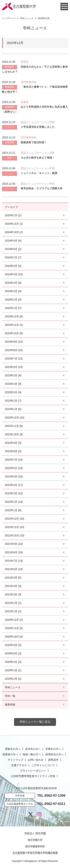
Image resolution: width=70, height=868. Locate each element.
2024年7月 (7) (13, 257)
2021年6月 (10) (14, 569)
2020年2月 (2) (13, 679)
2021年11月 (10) (15, 527)
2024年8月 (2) (13, 249)
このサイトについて (43, 765)
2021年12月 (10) (15, 519)
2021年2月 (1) (13, 603)
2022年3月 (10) (14, 493)
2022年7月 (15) (14, 460)
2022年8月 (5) (13, 451)
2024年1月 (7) (13, 308)
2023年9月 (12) (14, 342)
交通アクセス (19, 765)
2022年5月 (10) (14, 477)
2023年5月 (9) (13, 375)
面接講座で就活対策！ (34, 142)
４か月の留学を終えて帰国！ (38, 158)
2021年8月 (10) (14, 552)
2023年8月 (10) (14, 350)
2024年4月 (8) (13, 283)
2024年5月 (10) (14, 274)
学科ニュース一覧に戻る (35, 722)
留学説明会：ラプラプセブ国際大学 (42, 188)
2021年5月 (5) (13, 578)
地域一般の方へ (32, 754)
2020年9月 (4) (13, 645)
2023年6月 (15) (14, 367)
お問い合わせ (36, 760)
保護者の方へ (10, 754)
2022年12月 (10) (15, 418)
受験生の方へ (13, 749)
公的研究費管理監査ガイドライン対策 (33, 776)
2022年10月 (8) (14, 434)
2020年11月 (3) (14, 628)
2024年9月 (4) (13, 241)
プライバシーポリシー (33, 771)
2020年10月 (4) (14, 637)
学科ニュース (27, 18)
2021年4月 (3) (13, 586)
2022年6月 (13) (14, 468)
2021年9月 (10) (14, 544)
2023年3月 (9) (13, 392)
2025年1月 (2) (13, 215)
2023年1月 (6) (13, 409)
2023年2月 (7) (13, 401)
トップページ (9, 18)
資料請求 (53, 760)
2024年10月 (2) (14, 232)
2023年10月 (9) (14, 333)
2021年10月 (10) (15, 535)
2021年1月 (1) (13, 611)
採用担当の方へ (55, 754)
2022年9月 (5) (13, 443)
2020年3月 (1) (13, 670)
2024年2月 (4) (13, 300)
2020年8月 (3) (13, 653)
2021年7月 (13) (14, 561)
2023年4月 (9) (13, 384)
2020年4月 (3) (13, 662)
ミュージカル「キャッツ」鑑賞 (39, 173)
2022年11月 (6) (14, 426)
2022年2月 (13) (14, 502)
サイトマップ (15, 760)
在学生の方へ (33, 749)
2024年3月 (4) (13, 291)
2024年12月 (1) (14, 224)
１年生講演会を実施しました (38, 127)
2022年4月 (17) (14, 485)
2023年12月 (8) (14, 316)
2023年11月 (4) (14, 325)
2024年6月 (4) (13, 266)
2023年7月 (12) (14, 359)
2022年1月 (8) (13, 510)
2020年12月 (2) (14, 620)
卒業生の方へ (53, 749)
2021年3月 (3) (13, 594)
